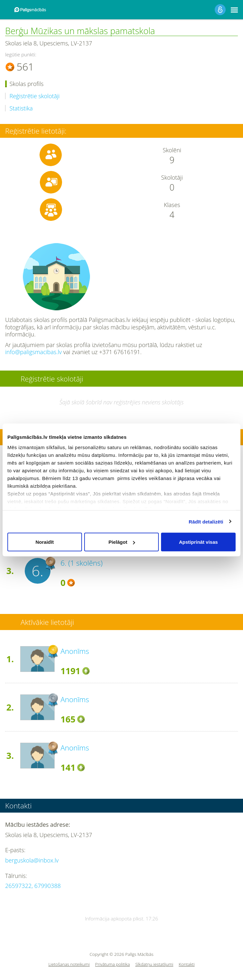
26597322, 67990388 (33, 886)
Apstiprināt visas (198, 542)
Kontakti (187, 964)
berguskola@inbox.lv (32, 860)
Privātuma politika (113, 964)
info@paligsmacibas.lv (33, 352)
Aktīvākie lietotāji (47, 622)
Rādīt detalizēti (206, 521)
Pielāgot (122, 542)
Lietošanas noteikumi (69, 964)
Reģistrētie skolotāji (35, 96)
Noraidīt (45, 542)
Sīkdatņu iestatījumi (154, 964)
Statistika (21, 108)
